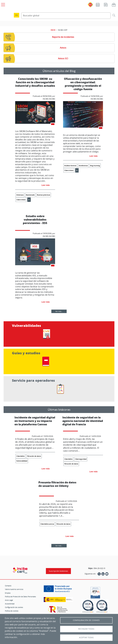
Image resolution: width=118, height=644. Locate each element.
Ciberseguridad (81, 459)
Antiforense (83, 166)
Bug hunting (95, 166)
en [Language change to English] (16, 15)
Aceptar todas (86, 638)
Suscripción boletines (58, 571)
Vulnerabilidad (22, 461)
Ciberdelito (20, 456)
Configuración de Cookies (86, 620)
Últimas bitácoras (59, 410)
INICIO (53, 30)
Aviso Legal (9, 600)
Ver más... (59, 311)
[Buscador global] (66, 16)
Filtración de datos (34, 456)
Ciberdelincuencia (47, 524)
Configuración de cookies (14, 607)
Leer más (46, 185)
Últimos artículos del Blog (59, 71)
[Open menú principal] (3, 4)
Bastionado (30, 195)
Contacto (8, 586)
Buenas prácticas (44, 195)
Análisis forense (70, 166)
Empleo (8, 593)
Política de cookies (12, 611)
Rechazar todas (86, 629)
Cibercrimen (21, 200)
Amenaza (20, 195)
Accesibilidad (10, 604)
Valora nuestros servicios (14, 589)
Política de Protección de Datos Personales (20, 597)
